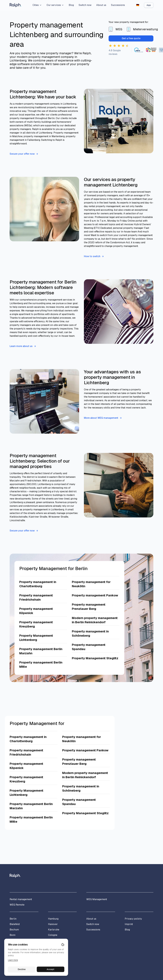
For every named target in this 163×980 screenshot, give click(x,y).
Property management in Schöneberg (90, 633)
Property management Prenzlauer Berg (89, 607)
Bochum (14, 930)
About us (101, 5)
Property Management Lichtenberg (36, 638)
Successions (118, 5)
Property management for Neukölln (91, 584)
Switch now (85, 5)
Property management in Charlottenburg (38, 584)
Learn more (13, 960)
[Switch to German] (138, 5)
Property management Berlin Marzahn (41, 651)
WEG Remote (17, 905)
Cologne (53, 935)
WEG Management (97, 899)
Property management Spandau (89, 647)
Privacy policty (133, 919)
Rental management (21, 899)
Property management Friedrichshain (36, 597)
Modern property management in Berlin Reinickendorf (95, 620)
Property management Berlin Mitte (41, 665)
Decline (22, 969)
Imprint (129, 924)
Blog (71, 5)
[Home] (15, 5)
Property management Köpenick (36, 611)
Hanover (53, 924)
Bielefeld (15, 924)
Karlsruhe (54, 930)
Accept (51, 969)
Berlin (13, 919)
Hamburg (53, 919)
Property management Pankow (95, 595)
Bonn (13, 935)
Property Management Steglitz (95, 658)
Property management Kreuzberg (36, 624)
